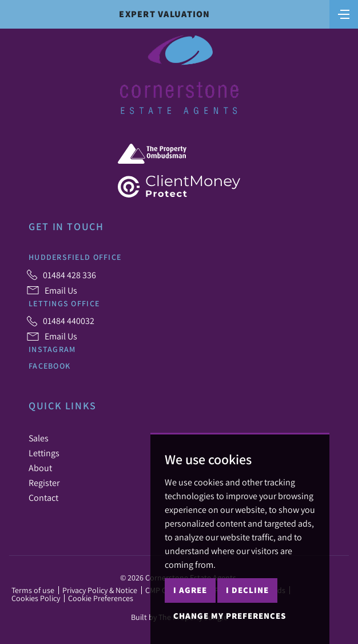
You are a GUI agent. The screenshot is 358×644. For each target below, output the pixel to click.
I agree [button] (190, 590)
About (40, 468)
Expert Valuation (164, 14)
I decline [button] (247, 590)
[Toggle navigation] (344, 13)
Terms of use (33, 590)
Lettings (44, 453)
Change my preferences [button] (230, 616)
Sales (39, 438)
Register (44, 483)
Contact (43, 497)
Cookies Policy (36, 598)
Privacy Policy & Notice (100, 590)
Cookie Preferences (101, 598)
